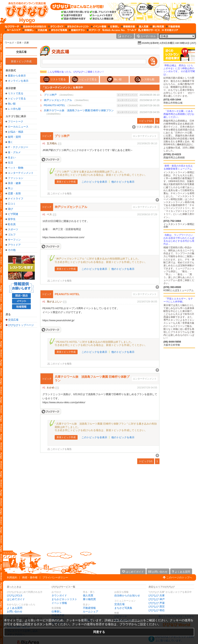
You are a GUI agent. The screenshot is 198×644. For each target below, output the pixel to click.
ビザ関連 (13, 214)
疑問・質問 (14, 137)
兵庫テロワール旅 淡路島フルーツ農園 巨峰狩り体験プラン (79, 110)
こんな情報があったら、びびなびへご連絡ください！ (72, 72)
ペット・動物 (16, 168)
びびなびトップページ (21, 325)
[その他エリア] (170, 30)
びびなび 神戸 (157, 599)
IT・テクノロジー (18, 147)
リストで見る (16, 93)
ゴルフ (12, 235)
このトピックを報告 (61, 194)
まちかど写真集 (123, 608)
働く (10, 142)
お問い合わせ (15, 611)
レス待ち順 (14, 109)
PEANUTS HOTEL (54, 105)
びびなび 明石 (157, 610)
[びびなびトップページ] (25, 12)
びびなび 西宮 (157, 607)
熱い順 (12, 104)
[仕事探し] (114, 26)
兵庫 (26, 43)
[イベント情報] (99, 26)
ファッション (16, 178)
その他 (12, 250)
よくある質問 (15, 608)
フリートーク (16, 121)
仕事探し (57, 611)
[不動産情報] (173, 26)
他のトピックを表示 (123, 182)
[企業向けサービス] (149, 30)
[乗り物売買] (157, 26)
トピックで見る (17, 99)
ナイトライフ (16, 199)
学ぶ (10, 188)
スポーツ (13, 229)
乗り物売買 (89, 599)
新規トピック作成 (21, 61)
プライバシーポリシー (55, 577)
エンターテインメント (21, 173)
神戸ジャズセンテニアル (58, 100)
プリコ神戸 (50, 95)
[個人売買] (143, 26)
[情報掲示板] (128, 26)
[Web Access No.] (114, 30)
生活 (10, 163)
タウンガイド (59, 595)
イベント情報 (59, 603)
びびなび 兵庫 (157, 595)
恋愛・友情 (14, 193)
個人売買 (88, 595)
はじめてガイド (16, 599)
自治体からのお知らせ (127, 595)
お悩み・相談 (16, 132)
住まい (12, 157)
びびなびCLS (15, 595)
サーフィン (14, 240)
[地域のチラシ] (77, 30)
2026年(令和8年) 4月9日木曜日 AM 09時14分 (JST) (169, 43)
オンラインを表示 (18, 81)
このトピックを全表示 (94, 182)
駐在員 (12, 224)
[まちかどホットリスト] (77, 26)
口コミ (12, 204)
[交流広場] (41, 30)
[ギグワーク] (94, 30)
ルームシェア (91, 611)
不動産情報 (89, 608)
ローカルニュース (18, 127)
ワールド (9, 43)
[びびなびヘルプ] (132, 30)
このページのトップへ (179, 577)
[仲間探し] (28, 30)
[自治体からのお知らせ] (34, 26)
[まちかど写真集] (58, 30)
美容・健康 (14, 183)
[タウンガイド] (56, 26)
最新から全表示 (17, 76)
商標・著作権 (30, 577)
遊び (10, 209)
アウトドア (14, 245)
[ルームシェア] (13, 30)
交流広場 (21, 52)
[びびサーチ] (12, 26)
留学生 (12, 219)
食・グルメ (14, 152)
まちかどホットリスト (64, 599)
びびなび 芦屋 (157, 603)
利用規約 (12, 577)
